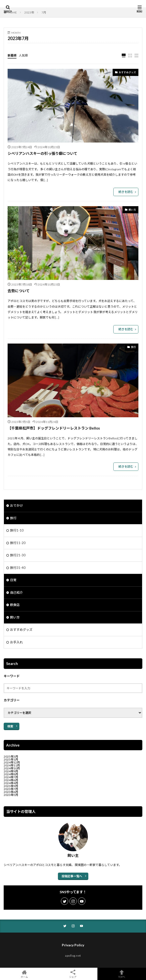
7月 (44, 12)
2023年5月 (11, 795)
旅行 (133, 347)
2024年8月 (11, 774)
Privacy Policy (73, 945)
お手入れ (16, 642)
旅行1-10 (17, 530)
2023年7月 (11, 789)
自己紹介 (16, 592)
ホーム (24, 974)
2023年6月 (11, 792)
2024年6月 (11, 780)
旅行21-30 (18, 555)
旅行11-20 (18, 543)
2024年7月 (11, 777)
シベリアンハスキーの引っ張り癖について (42, 153)
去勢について (19, 291)
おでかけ (16, 505)
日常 (13, 580)
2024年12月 (12, 762)
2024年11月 (12, 765)
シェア (73, 974)
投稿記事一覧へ (72, 876)
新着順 (12, 55)
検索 (10, 726)
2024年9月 (11, 771)
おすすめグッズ (127, 72)
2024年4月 (11, 783)
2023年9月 (11, 786)
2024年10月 (12, 768)
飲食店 (15, 605)
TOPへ (122, 974)
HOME (12, 12)
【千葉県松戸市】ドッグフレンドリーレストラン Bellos (54, 428)
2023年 (29, 12)
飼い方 (132, 210)
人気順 (23, 55)
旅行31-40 (18, 568)
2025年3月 (11, 757)
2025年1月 (11, 759)
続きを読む (126, 192)
